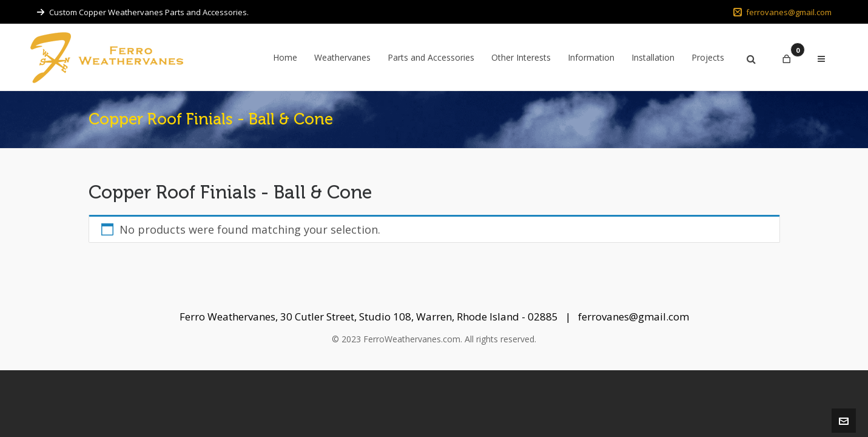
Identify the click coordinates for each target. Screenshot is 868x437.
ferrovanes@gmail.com (782, 12)
